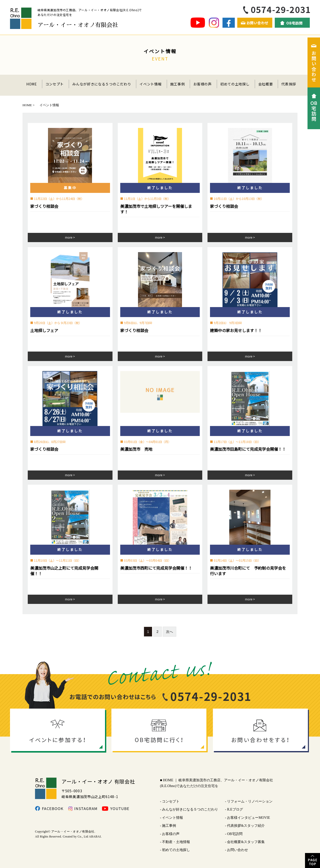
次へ (169, 632)
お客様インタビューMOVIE (248, 818)
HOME (32, 84)
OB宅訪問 (235, 834)
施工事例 (178, 84)
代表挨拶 (289, 84)
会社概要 (266, 84)
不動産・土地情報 (176, 842)
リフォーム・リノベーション (250, 801)
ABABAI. (95, 837)
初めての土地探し (235, 84)
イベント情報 (150, 84)
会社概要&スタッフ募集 (246, 842)
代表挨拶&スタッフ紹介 (246, 826)
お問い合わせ (237, 850)
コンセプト (55, 84)
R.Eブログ (235, 809)
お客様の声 (202, 84)
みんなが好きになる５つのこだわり (102, 84)
